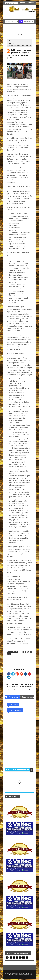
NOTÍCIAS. (11, 43)
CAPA (9, 652)
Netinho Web (25, 976)
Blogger (23, 35)
